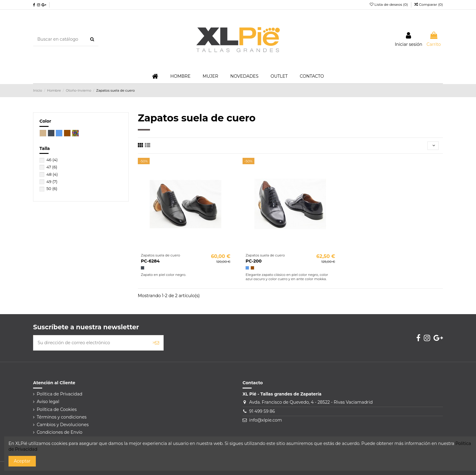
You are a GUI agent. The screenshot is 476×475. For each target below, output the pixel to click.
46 (52, 160)
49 (52, 182)
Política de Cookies (57, 409)
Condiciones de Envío (59, 432)
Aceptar (22, 461)
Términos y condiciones (62, 417)
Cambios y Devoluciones (63, 425)
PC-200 (254, 261)
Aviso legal (48, 402)
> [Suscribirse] (156, 343)
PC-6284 (150, 261)
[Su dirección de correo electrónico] (91, 343)
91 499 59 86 (262, 411)
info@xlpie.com (266, 420)
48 (52, 174)
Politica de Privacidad (59, 394)
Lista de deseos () (389, 4)
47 (52, 167)
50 (52, 188)
